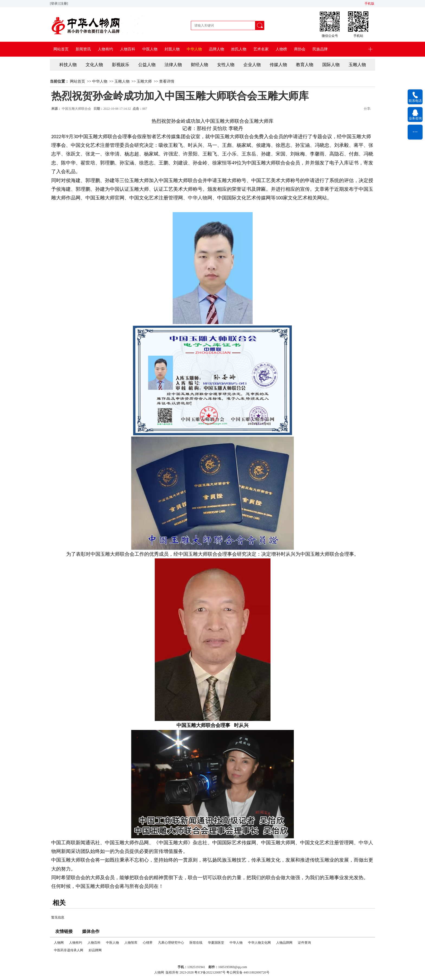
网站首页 (61, 49)
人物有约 (105, 49)
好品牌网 (95, 950)
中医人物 (150, 49)
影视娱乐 (121, 65)
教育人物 (305, 65)
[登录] (55, 4)
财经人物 (199, 65)
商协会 (300, 49)
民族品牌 (320, 49)
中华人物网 (200, 198)
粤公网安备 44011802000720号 (248, 972)
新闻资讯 (83, 49)
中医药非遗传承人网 (69, 950)
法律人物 (173, 65)
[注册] (64, 4)
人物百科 (128, 49)
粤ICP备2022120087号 (210, 972)
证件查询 (304, 943)
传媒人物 (278, 65)
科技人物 (68, 65)
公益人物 (147, 65)
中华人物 (194, 49)
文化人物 (94, 65)
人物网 (59, 943)
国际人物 (331, 65)
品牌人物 (217, 49)
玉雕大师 (144, 81)
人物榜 (281, 49)
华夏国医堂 (216, 943)
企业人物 (252, 65)
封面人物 (172, 49)
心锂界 (148, 943)
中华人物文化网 (259, 943)
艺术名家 (261, 49)
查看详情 (167, 81)
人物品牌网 (284, 943)
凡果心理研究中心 (171, 943)
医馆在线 (196, 943)
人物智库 (131, 943)
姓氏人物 (239, 49)
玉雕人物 (357, 65)
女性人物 (226, 65)
